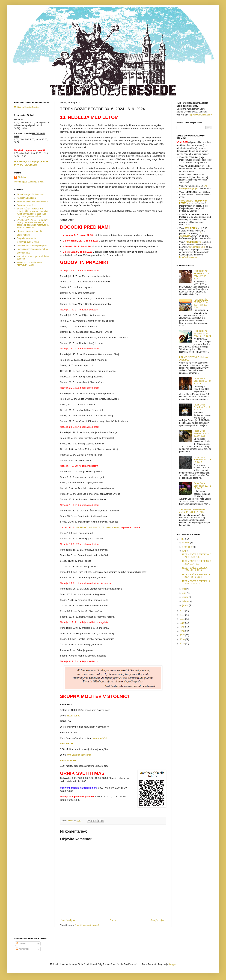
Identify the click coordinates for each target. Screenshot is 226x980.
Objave (21, 944)
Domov (113, 920)
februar (186, 601)
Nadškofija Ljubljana (26, 198)
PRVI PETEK (191, 228)
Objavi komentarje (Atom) (87, 925)
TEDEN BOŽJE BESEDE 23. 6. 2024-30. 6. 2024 (197, 562)
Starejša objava (158, 920)
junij (185, 551)
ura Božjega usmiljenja (193, 187)
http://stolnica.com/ (188, 257)
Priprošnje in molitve (26, 205)
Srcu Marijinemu (197, 247)
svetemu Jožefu (100, 738)
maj (184, 589)
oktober (186, 543)
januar (186, 605)
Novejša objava (68, 920)
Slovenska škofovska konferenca (32, 202)
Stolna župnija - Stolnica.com (30, 194)
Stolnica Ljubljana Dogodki (29, 231)
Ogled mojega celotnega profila (29, 182)
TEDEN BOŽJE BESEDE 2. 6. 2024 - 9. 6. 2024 (196, 582)
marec (186, 597)
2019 (183, 627)
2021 (183, 619)
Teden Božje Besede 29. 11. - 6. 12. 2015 (203, 486)
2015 (183, 643)
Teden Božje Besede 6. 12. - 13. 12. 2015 (203, 460)
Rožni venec (74, 716)
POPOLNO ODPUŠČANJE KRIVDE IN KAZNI (30, 264)
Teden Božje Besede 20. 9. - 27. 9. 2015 (203, 381)
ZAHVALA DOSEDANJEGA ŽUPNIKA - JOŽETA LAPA (192, 511)
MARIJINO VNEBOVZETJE (90, 527)
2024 (183, 539)
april (185, 593)
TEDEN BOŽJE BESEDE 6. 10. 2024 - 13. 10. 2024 (201, 304)
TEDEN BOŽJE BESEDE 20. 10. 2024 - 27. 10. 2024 (202, 275)
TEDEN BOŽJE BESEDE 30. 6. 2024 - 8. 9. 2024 (197, 556)
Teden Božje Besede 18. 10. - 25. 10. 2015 (201, 433)
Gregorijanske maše (26, 238)
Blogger (172, 964)
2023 (183, 610)
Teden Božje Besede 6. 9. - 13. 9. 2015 (202, 407)
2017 (183, 635)
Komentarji (23, 949)
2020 (183, 623)
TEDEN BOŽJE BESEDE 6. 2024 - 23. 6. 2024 (195, 569)
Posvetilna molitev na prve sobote (33, 249)
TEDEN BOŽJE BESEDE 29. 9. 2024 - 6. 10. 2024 (202, 334)
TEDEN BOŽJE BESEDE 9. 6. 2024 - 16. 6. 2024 (196, 576)
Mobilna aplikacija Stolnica (27, 107)
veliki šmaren (113, 527)
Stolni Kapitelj (23, 235)
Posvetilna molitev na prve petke (32, 246)
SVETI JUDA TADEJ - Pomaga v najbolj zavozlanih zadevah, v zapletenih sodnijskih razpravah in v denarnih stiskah (33, 224)
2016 (183, 639)
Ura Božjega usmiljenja (79, 755)
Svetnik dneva (23, 253)
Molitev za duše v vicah (28, 242)
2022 (183, 615)
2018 (183, 631)
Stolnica (22, 177)
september (188, 547)
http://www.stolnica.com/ (200, 115)
